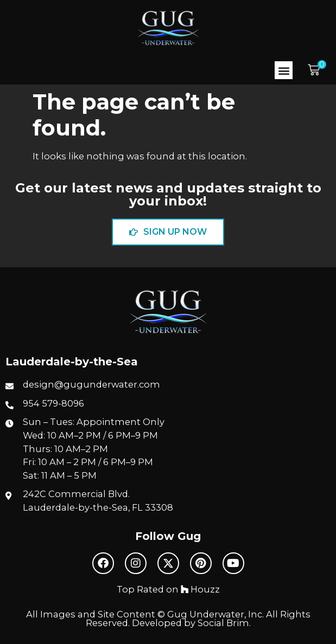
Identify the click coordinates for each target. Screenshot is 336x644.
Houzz (200, 589)
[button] (284, 70)
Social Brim (223, 623)
